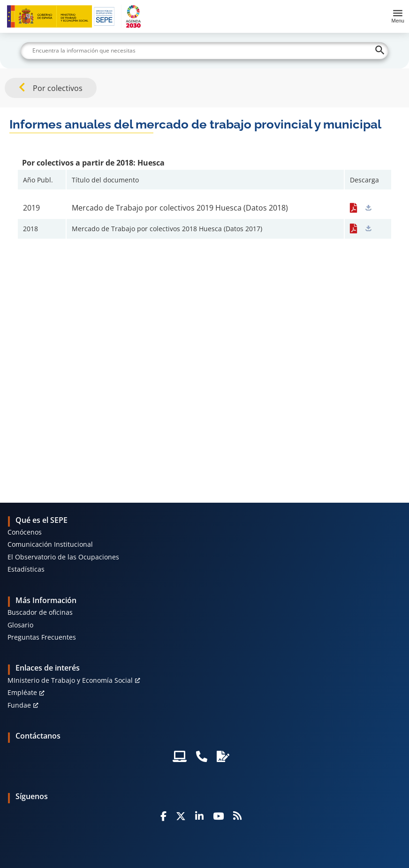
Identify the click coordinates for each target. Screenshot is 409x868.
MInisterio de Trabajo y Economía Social (70, 680)
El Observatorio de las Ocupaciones (63, 557)
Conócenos (25, 532)
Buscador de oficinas (40, 612)
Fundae (19, 705)
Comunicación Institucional (50, 544)
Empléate (22, 692)
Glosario (20, 625)
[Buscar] (205, 51)
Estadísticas (26, 569)
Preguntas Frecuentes (42, 637)
